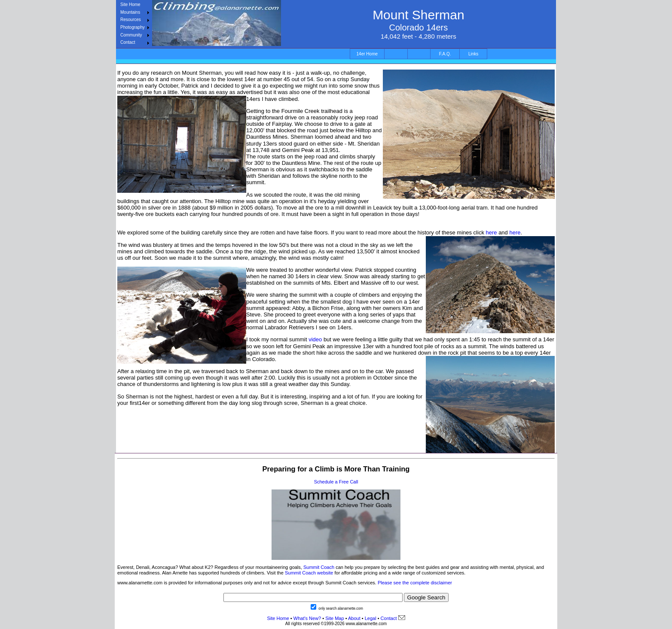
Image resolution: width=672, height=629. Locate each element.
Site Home (130, 5)
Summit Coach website (309, 573)
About (354, 618)
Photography (133, 27)
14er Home (367, 54)
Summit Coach (319, 567)
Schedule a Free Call (336, 482)
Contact (128, 42)
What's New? (307, 618)
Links (473, 54)
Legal (371, 618)
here (492, 232)
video (315, 339)
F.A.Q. (445, 54)
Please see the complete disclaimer (415, 583)
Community (131, 35)
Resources (131, 20)
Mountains (130, 12)
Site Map (334, 618)
